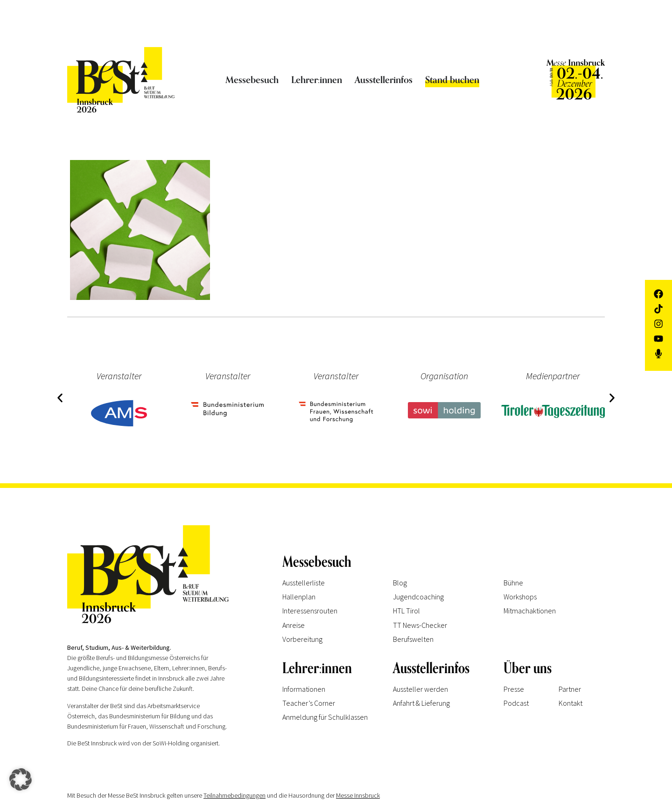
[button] (59, 397)
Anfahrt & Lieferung (421, 703)
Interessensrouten (310, 611)
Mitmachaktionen (530, 611)
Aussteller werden (420, 689)
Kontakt (570, 703)
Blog (400, 583)
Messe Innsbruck (358, 795)
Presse (514, 689)
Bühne (513, 583)
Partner (570, 689)
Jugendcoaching (418, 597)
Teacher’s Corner (309, 703)
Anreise (294, 625)
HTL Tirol (406, 611)
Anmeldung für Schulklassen (325, 717)
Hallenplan (299, 597)
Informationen (304, 689)
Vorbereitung (302, 639)
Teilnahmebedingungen (234, 795)
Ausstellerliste (304, 583)
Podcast (516, 703)
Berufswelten (413, 639)
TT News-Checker (420, 625)
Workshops (520, 597)
